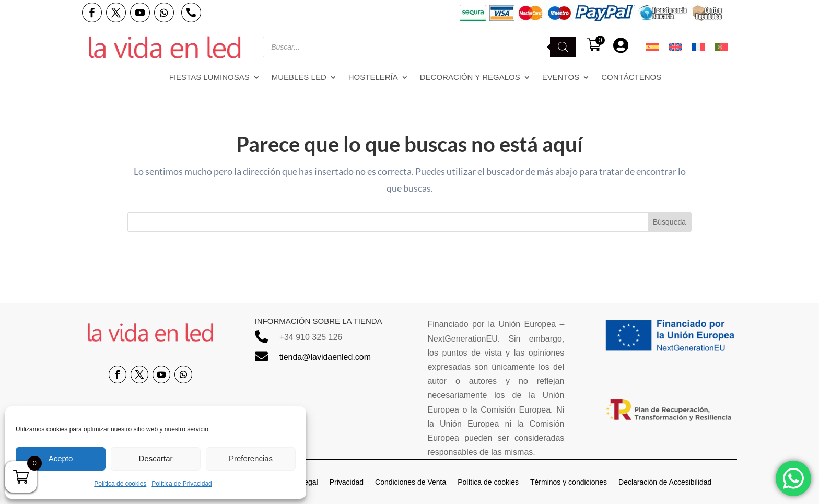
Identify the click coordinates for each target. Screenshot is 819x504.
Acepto (61, 458)
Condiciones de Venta (411, 482)
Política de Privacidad (182, 484)
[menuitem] (652, 47)
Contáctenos (631, 78)
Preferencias (251, 458)
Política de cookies (120, 484)
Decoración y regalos (470, 78)
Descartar (155, 458)
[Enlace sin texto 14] (165, 47)
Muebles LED (299, 78)
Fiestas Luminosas (209, 78)
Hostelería (373, 78)
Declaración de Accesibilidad (665, 482)
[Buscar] (563, 47)
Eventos (561, 78)
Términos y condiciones (569, 482)
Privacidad (347, 482)
